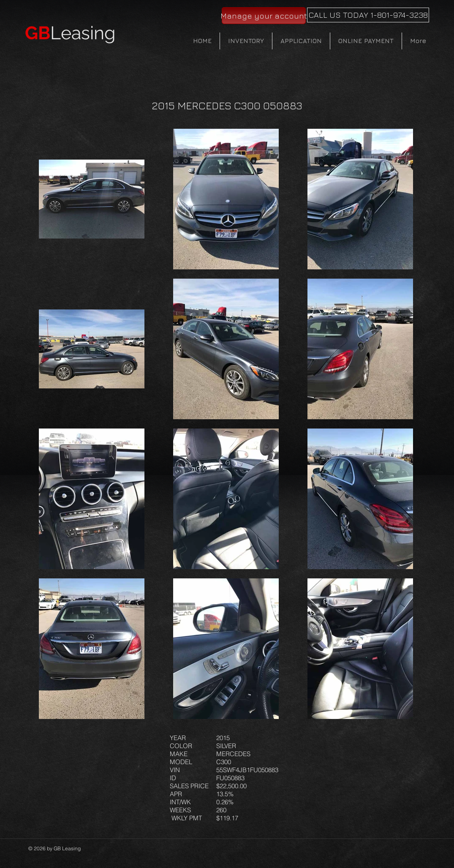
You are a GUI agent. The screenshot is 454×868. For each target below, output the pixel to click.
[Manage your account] (264, 16)
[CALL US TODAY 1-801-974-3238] (368, 15)
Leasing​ (70, 33)
